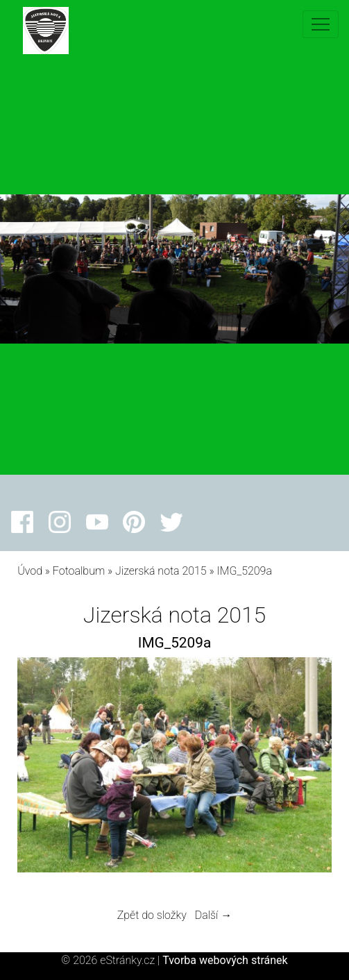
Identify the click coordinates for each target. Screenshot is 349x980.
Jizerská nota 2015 (161, 571)
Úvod (30, 571)
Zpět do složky (152, 915)
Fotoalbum (79, 571)
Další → (214, 915)
